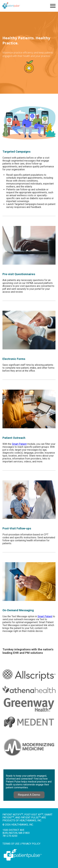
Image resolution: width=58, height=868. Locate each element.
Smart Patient (19, 444)
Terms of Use (11, 844)
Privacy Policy (31, 844)
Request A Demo (29, 795)
